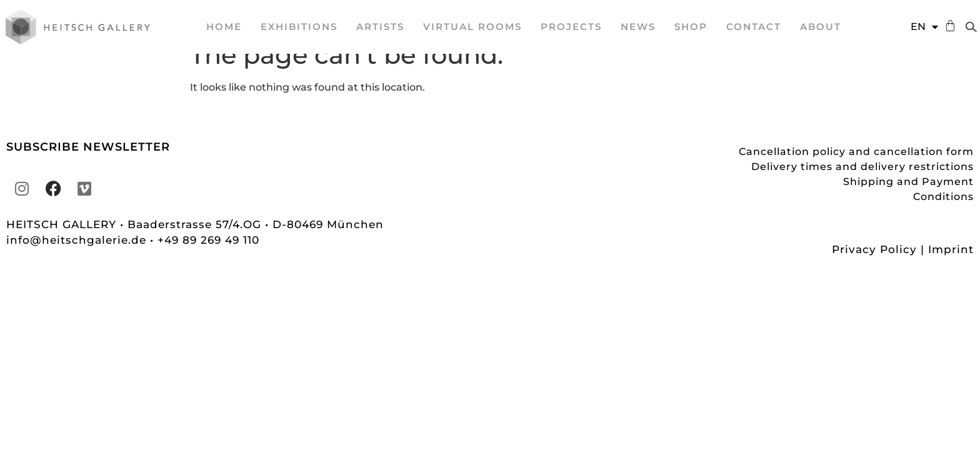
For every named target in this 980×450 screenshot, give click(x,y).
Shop (691, 27)
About (821, 27)
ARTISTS (380, 27)
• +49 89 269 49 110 (205, 259)
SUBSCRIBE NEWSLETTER (88, 166)
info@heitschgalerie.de (78, 259)
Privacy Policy (874, 268)
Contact (754, 27)
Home (224, 27)
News (638, 27)
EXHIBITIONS (299, 27)
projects (571, 27)
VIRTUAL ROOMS (472, 27)
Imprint (951, 268)
